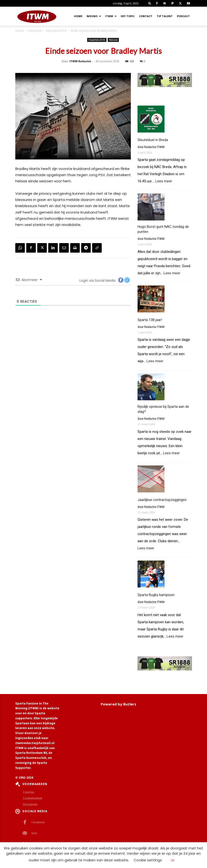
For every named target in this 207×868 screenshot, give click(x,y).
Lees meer (164, 181)
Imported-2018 (56, 31)
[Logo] (37, 16)
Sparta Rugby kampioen (156, 595)
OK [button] (173, 860)
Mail (34, 833)
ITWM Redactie (80, 61)
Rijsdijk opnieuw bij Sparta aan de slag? (163, 409)
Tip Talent (165, 16)
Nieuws (94, 16)
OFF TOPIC (128, 16)
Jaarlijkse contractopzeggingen (162, 500)
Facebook (38, 822)
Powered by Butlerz (119, 704)
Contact (146, 16)
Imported (35, 31)
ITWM (111, 16)
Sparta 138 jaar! (150, 320)
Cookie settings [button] (148, 860)
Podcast (183, 16)
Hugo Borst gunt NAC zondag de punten (163, 229)
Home (78, 16)
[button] (150, 3)
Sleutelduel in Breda (153, 140)
